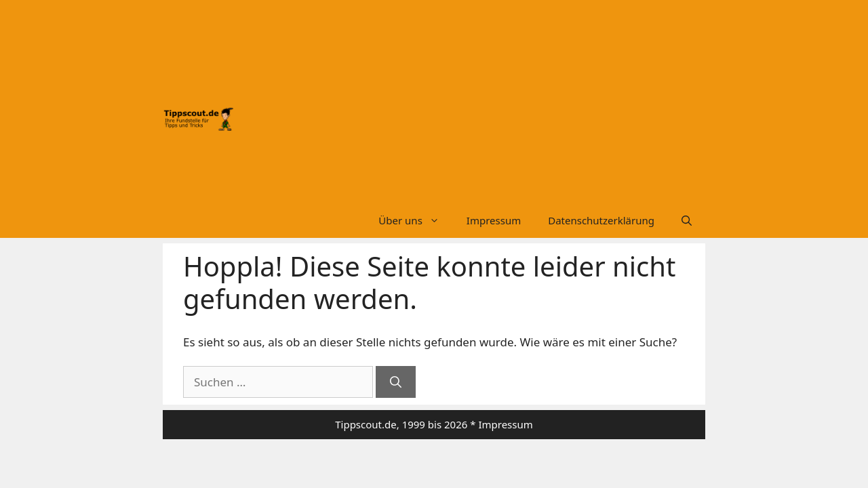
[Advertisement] (469, 107)
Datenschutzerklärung (601, 220)
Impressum (494, 220)
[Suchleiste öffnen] (687, 221)
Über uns (415, 221)
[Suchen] (396, 382)
